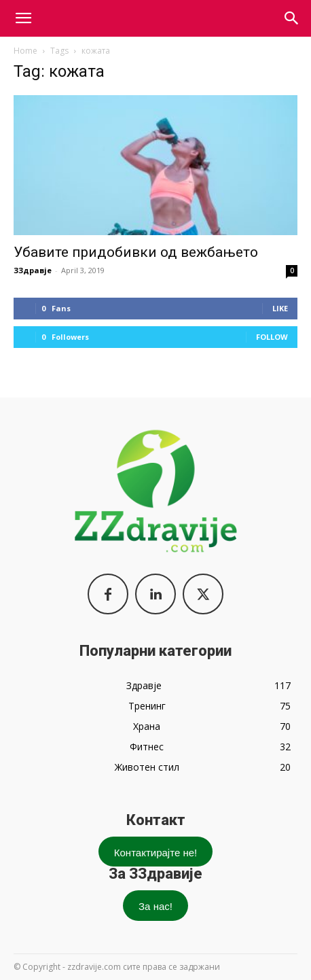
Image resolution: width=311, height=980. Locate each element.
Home (25, 51)
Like (280, 308)
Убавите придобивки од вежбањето (136, 252)
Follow (272, 337)
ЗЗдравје (33, 270)
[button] (292, 18)
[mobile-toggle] (23, 18)
